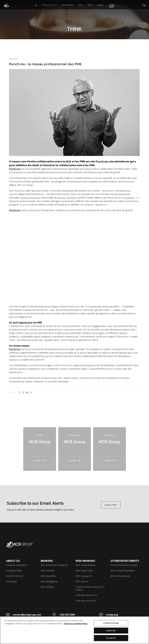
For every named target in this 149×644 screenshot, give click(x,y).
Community (11, 581)
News (90, 9)
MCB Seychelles (48, 576)
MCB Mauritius (48, 571)
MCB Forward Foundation (123, 571)
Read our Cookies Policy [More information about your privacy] (76, 624)
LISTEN (40, 461)
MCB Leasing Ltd (84, 576)
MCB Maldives (48, 587)
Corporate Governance (17, 565)
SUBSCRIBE (111, 504)
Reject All (111, 630)
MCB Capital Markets (86, 565)
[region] (74, 630)
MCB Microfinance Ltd (86, 595)
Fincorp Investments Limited (124, 565)
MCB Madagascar (49, 581)
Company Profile (14, 571)
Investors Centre (49, 9)
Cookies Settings (111, 623)
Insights (101, 9)
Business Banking (67, 198)
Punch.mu (102, 161)
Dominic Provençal (30, 198)
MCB (68, 161)
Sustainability (67, 9)
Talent (80, 9)
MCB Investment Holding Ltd (54, 565)
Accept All (111, 638)
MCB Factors (82, 581)
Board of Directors (15, 576)
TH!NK (112, 9)
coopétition (129, 198)
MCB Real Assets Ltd (86, 601)
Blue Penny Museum (120, 576)
